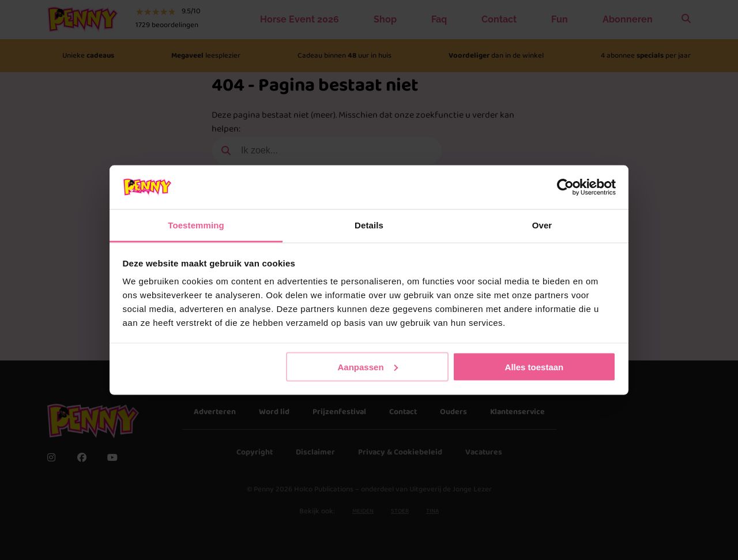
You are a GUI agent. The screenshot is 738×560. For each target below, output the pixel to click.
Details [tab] (369, 225)
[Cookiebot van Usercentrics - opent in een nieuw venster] (565, 187)
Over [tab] (542, 225)
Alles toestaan (534, 367)
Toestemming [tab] (196, 225)
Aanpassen (368, 367)
